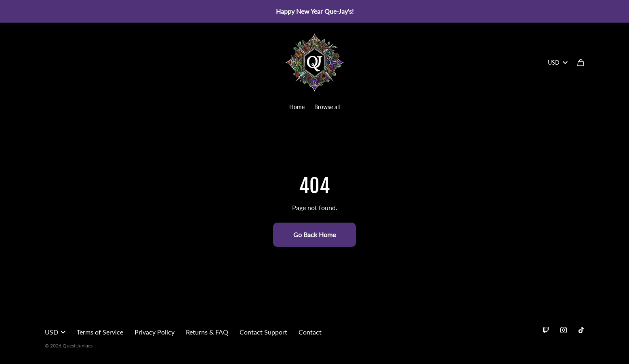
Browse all (327, 107)
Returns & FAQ (207, 332)
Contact (310, 332)
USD (558, 62)
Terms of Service (100, 332)
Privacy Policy (155, 332)
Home (297, 107)
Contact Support (263, 332)
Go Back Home (314, 235)
